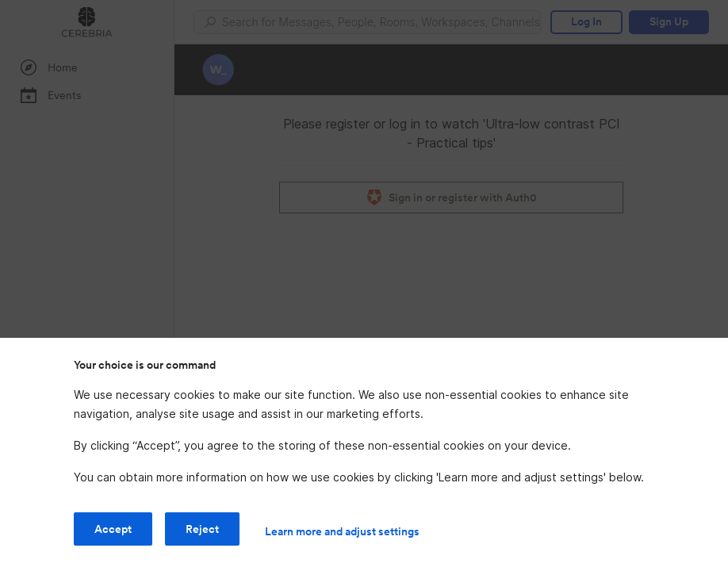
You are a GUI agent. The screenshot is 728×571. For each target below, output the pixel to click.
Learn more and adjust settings (342, 531)
